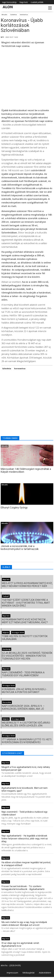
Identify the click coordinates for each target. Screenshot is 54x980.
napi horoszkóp (9, 2)
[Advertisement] (27, 78)
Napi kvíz (24, 2)
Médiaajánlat (29, 973)
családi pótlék (37, 2)
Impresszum (12, 973)
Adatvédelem (45, 973)
